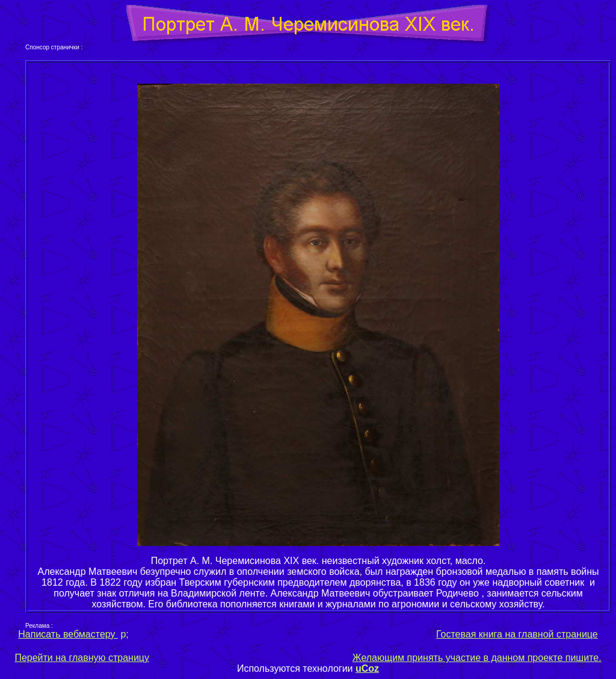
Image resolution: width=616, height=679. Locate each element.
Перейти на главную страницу (82, 658)
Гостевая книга (469, 634)
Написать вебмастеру (68, 634)
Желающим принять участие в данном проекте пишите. (477, 658)
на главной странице (550, 634)
